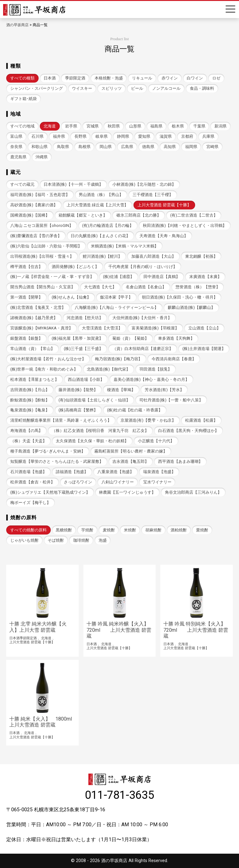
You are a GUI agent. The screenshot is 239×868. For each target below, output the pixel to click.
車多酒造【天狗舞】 (176, 338)
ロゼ (216, 78)
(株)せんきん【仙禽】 (71, 297)
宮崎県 (212, 147)
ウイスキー (82, 88)
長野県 (80, 136)
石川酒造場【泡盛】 (28, 472)
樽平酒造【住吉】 (26, 267)
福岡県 (191, 147)
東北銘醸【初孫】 (201, 256)
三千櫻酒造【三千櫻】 (153, 195)
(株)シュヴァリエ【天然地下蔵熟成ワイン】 (50, 492)
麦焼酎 (109, 530)
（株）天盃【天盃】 (28, 441)
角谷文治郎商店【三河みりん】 (193, 492)
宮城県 (93, 126)
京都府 (187, 136)
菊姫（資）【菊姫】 (131, 338)
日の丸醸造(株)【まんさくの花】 (100, 236)
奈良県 (16, 147)
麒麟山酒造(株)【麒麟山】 (191, 307)
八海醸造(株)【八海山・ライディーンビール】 (117, 307)
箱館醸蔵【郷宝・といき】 (83, 215)
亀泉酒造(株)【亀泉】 (30, 410)
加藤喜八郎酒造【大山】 (154, 256)
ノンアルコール (166, 88)
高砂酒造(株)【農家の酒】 (34, 205)
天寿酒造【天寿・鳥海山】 (164, 236)
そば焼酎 (56, 540)
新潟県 (220, 126)
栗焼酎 (202, 530)
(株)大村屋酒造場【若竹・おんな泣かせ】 (48, 359)
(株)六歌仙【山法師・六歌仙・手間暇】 (46, 246)
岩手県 (71, 126)
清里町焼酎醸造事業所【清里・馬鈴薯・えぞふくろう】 (61, 420)
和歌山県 (40, 147)
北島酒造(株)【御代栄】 (108, 369)
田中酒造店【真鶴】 (162, 277)
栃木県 (178, 126)
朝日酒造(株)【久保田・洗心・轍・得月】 (180, 297)
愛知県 (144, 136)
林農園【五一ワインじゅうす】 (127, 492)
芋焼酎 (87, 530)
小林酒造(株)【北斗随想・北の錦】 (144, 184)
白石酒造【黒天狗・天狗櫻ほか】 (188, 431)
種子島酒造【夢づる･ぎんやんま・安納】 (48, 451)
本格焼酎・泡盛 (109, 78)
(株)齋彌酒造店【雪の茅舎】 (36, 236)
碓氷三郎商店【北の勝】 (139, 215)
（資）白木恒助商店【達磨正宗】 (143, 349)
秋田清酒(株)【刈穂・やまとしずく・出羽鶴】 (185, 225)
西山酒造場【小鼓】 (86, 379)
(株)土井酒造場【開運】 (204, 349)
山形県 (135, 126)
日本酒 (50, 78)
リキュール (142, 78)
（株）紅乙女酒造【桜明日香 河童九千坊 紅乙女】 (100, 431)
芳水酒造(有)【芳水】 (164, 390)
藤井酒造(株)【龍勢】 (78, 390)
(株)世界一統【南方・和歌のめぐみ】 (44, 369)
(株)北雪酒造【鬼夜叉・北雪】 (38, 307)
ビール (137, 88)
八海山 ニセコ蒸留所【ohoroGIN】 (42, 225)
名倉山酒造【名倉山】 (146, 287)
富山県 (16, 136)
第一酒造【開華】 (26, 297)
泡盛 (103, 540)
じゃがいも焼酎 (24, 540)
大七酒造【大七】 (100, 287)
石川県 (37, 136)
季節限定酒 (75, 78)
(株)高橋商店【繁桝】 (78, 410)
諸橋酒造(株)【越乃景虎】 (34, 318)
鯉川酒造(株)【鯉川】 (102, 256)
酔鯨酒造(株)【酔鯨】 (30, 400)
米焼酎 (130, 530)
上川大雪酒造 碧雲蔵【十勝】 (164, 205)
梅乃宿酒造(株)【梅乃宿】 (119, 359)
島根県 (84, 147)
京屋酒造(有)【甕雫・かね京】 (148, 420)
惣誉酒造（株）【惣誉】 (198, 287)
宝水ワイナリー (157, 482)
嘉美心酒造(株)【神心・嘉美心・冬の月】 (151, 379)
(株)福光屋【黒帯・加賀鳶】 (77, 338)
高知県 (170, 147)
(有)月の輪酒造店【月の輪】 (108, 225)
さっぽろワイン (78, 482)
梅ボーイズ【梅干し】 (30, 503)
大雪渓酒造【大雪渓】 (102, 328)
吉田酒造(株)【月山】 (30, 390)
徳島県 (148, 147)
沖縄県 (42, 157)
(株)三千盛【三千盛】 (83, 349)
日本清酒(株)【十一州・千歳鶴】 (73, 184)
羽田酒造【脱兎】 (156, 369)
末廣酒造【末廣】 (205, 277)
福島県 (156, 126)
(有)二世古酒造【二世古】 (194, 215)
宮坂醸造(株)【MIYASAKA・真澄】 (42, 328)
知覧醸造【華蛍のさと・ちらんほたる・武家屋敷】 (57, 461)
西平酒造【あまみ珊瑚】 (180, 461)
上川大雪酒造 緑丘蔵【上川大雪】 (97, 205)
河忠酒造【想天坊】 (85, 318)
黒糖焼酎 (64, 530)
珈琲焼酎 (81, 540)
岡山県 (106, 147)
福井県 (59, 136)
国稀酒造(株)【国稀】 (30, 215)
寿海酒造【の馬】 (26, 431)
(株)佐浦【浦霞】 (119, 277)
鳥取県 (63, 147)
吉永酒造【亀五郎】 (131, 461)
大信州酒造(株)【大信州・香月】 (142, 318)
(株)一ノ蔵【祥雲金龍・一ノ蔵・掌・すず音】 (52, 277)
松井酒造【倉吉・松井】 (33, 482)
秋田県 (114, 126)
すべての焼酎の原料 (28, 530)
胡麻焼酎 (153, 530)
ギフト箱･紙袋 (23, 99)
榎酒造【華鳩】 (121, 390)
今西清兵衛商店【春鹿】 (174, 359)
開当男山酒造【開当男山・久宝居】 (43, 287)
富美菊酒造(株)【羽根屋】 (155, 328)
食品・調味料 (202, 88)
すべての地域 (22, 126)
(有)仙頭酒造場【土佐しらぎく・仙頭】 (94, 400)
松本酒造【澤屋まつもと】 (35, 379)
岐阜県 (102, 136)
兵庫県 (208, 136)
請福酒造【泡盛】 (72, 472)
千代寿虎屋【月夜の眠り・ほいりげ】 (143, 267)
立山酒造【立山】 (204, 328)
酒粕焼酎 (179, 530)
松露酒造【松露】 (201, 420)
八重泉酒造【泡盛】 (116, 472)
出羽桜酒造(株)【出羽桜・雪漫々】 (42, 256)
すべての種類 (22, 78)
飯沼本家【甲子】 (116, 297)
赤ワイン (170, 78)
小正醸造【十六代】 (156, 441)
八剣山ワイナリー (118, 482)
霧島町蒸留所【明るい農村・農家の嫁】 (131, 451)
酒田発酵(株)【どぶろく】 (75, 267)
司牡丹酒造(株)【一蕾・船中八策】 (171, 400)
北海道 (50, 126)
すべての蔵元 (22, 184)
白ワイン (195, 78)
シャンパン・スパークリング (37, 88)
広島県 (127, 147)
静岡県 (123, 136)
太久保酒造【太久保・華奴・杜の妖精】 (92, 441)
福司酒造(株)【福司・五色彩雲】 (40, 195)
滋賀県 (166, 136)
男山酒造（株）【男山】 (101, 195)
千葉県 (199, 126)
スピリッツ (112, 88)
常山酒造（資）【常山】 (33, 349)
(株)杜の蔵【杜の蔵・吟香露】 (135, 410)
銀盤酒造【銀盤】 (26, 338)
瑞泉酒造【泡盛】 (159, 472)
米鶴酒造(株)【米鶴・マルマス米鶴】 (125, 246)
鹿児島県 (18, 157)
